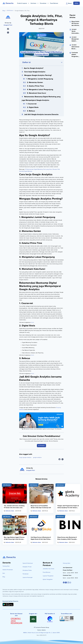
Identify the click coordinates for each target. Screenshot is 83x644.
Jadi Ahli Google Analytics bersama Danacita (41, 114)
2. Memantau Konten (35, 82)
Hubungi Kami (67, 563)
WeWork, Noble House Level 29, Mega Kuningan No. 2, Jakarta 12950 (41, 633)
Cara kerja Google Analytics (35, 72)
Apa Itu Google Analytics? (34, 68)
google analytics (37, 457)
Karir (4, 573)
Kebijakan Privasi (27, 567)
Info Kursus (10, 10)
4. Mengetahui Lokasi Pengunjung (40, 90)
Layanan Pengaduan (48, 576)
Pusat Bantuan (54, 3)
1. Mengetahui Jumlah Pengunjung (40, 79)
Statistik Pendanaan (8, 570)
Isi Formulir (41, 446)
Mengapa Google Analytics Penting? (38, 75)
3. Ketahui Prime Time (35, 86)
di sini (32, 322)
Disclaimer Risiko (27, 570)
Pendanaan (26, 574)
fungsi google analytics (25, 457)
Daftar (77, 3)
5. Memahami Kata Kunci (37, 93)
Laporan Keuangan (28, 577)
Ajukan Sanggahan (48, 579)
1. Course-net (32, 104)
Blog (4, 11)
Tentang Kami (6, 566)
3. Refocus (31, 111)
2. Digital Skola (33, 107)
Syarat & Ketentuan (28, 563)
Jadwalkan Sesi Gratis (49, 569)
